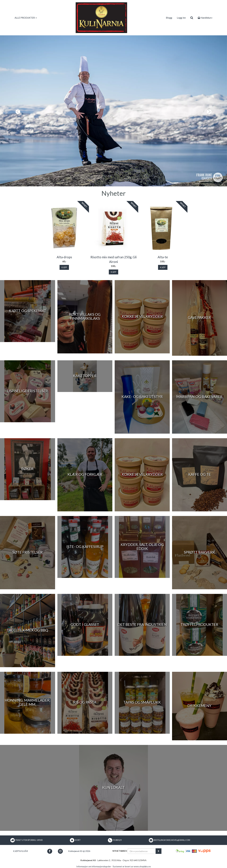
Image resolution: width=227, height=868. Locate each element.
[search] (192, 18)
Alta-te (163, 257)
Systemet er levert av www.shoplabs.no (132, 866)
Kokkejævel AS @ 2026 (79, 851)
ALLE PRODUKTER (26, 18)
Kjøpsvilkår (20, 851)
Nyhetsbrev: (120, 851)
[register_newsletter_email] (159, 851)
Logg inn (181, 18)
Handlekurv (205, 18)
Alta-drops (64, 257)
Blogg (169, 18)
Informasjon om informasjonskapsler (94, 866)
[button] (17, 111)
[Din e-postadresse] (142, 851)
